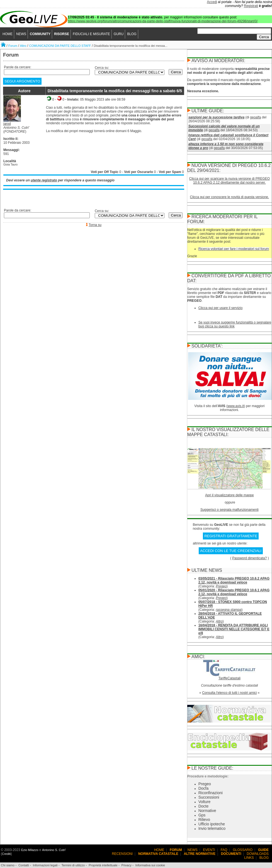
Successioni (209, 797)
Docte (204, 806)
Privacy (127, 865)
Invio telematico (212, 828)
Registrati (251, 6)
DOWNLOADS (258, 854)
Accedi (212, 2)
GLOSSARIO (243, 850)
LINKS (249, 858)
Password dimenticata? (249, 558)
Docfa (204, 788)
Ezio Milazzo (30, 850)
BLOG (132, 34)
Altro (23, 46)
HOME (8, 34)
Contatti (24, 865)
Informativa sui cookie (150, 865)
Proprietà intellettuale (103, 865)
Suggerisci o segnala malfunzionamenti (229, 510)
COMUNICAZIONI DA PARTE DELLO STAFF (60, 46)
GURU (119, 34)
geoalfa (255, 117)
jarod (7, 124)
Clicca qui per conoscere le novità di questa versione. (230, 197)
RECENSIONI (122, 854)
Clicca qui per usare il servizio (221, 308)
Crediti (6, 854)
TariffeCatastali (229, 678)
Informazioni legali (45, 865)
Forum (13, 46)
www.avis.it (236, 406)
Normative (207, 811)
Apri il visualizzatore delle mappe (229, 495)
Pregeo (221, 586)
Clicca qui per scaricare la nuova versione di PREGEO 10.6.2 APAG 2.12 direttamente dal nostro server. (229, 181)
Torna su (95, 225)
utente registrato (44, 180)
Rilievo (204, 820)
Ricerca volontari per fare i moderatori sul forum (234, 249)
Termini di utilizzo (73, 865)
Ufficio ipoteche (212, 824)
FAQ (224, 850)
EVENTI (209, 850)
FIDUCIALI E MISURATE (91, 34)
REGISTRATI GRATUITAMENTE (231, 536)
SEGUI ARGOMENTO (22, 81)
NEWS (21, 34)
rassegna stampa (229, 610)
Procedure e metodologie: (208, 776)
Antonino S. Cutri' (54, 850)
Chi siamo (8, 865)
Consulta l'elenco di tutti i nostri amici (229, 693)
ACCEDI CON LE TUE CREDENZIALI (231, 551)
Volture (205, 802)
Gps (202, 815)
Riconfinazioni (211, 793)
